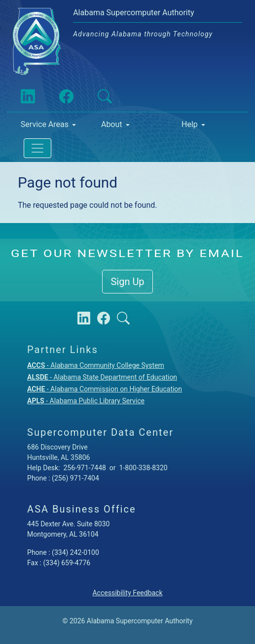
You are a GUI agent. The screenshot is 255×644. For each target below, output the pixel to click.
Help (190, 124)
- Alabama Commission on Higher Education (105, 389)
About (112, 124)
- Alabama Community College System (96, 365)
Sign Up (127, 282)
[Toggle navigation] (37, 148)
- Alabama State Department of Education (102, 377)
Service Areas (45, 124)
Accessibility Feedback (127, 593)
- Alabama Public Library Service (86, 401)
